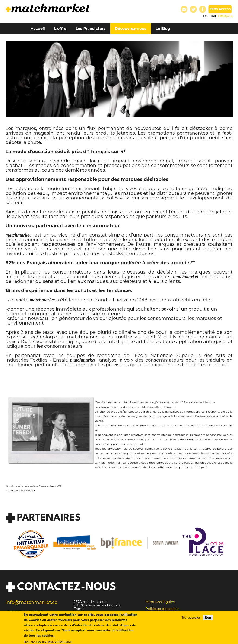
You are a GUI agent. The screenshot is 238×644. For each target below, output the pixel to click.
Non (208, 620)
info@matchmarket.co (32, 602)
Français (225, 16)
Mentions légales (160, 602)
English (209, 16)
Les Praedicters (91, 29)
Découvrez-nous (130, 29)
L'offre (60, 29)
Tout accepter (191, 620)
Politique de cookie (162, 609)
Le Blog (163, 29)
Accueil (38, 29)
